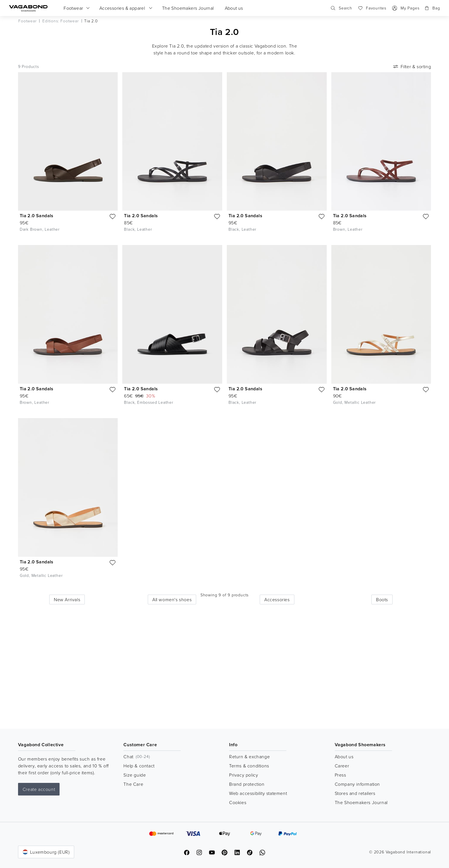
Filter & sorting (412, 66)
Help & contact (139, 766)
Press (340, 775)
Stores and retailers (355, 793)
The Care (133, 784)
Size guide (135, 775)
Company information (357, 784)
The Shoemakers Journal (361, 802)
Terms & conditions (249, 766)
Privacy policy (244, 775)
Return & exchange (249, 757)
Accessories (277, 599)
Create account (39, 789)
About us (344, 757)
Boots (382, 599)
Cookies (238, 802)
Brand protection (247, 784)
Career (342, 766)
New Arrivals (67, 599)
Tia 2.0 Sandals (37, 216)
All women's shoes (172, 599)
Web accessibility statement (258, 793)
